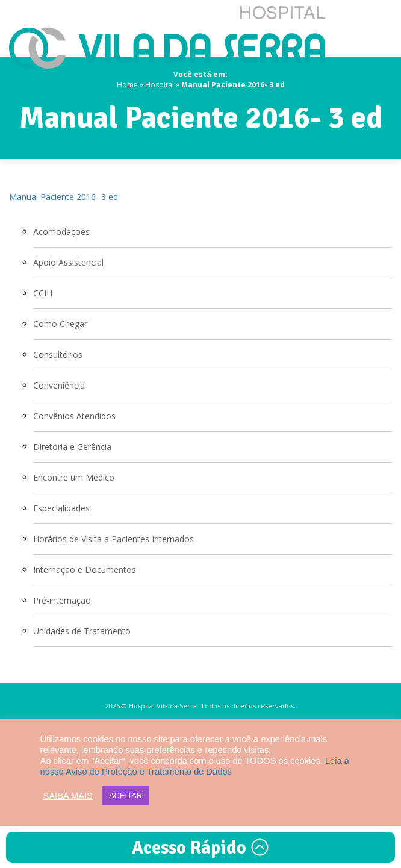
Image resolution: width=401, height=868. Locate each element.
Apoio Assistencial (68, 262)
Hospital (160, 85)
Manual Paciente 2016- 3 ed (64, 197)
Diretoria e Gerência (72, 447)
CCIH (43, 293)
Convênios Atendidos (74, 416)
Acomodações (61, 232)
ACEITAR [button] (126, 795)
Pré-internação (62, 600)
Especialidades (61, 508)
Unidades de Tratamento (82, 631)
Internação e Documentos (85, 570)
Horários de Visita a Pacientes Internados (113, 539)
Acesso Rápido (200, 848)
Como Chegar (60, 324)
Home (127, 85)
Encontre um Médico (74, 477)
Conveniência (59, 385)
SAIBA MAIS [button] (68, 796)
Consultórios (58, 354)
